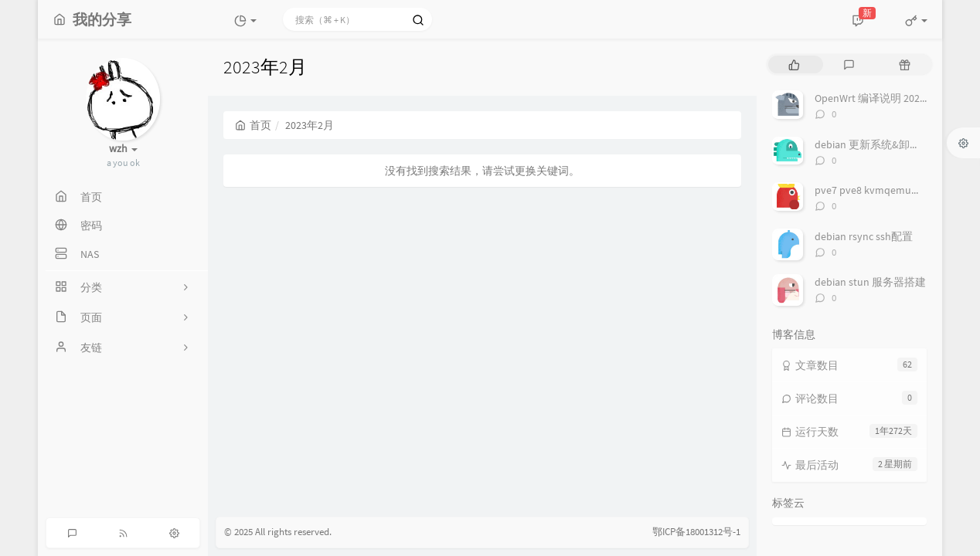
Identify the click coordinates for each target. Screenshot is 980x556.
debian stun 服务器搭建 (870, 282)
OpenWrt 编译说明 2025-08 (877, 98)
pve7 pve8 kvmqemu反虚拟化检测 (895, 190)
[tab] (794, 64)
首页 (253, 125)
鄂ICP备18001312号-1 (696, 532)
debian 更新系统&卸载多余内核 (889, 144)
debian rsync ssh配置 (864, 236)
